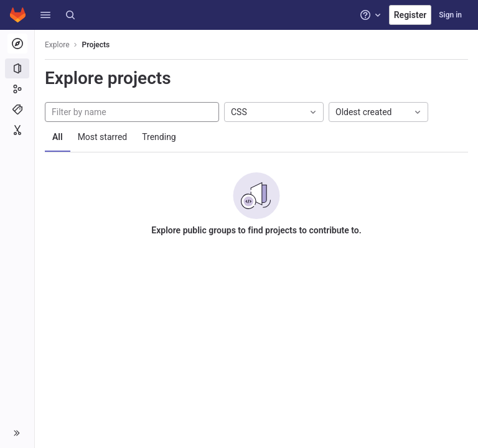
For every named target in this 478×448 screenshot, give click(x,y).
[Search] (70, 15)
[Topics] (17, 110)
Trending (159, 137)
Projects (96, 45)
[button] (45, 15)
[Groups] (17, 89)
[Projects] (17, 68)
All (58, 137)
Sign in (450, 15)
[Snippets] (17, 130)
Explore (57, 45)
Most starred (103, 137)
